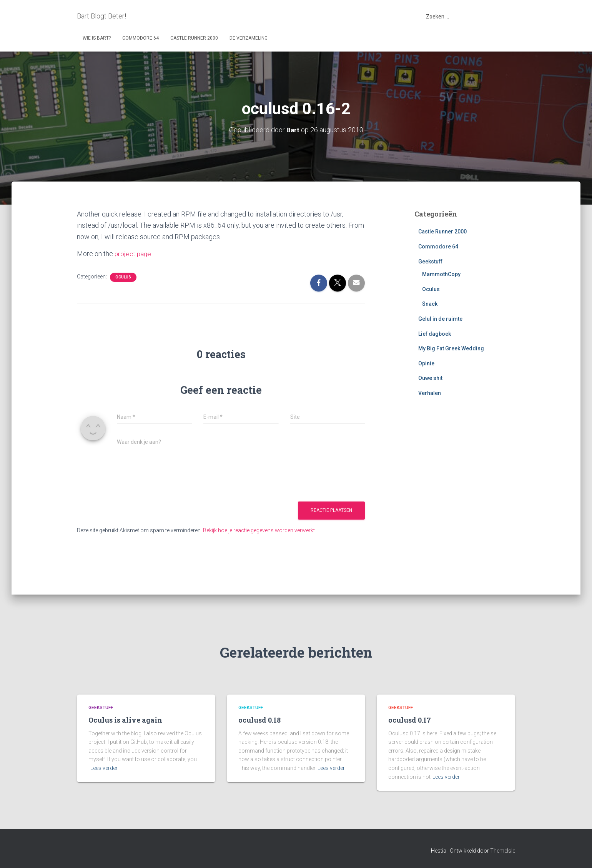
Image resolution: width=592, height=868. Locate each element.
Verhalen (430, 393)
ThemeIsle (503, 851)
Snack (430, 304)
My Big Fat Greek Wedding (451, 348)
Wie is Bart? (97, 38)
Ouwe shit (430, 378)
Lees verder (104, 768)
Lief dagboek (435, 334)
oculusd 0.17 (410, 720)
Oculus (123, 277)
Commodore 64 (141, 38)
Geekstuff (430, 262)
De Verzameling (249, 38)
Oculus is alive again (125, 720)
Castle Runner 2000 (194, 38)
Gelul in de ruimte (440, 319)
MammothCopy (441, 274)
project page (134, 254)
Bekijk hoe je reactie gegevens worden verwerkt (259, 530)
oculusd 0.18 (259, 720)
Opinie (426, 363)
